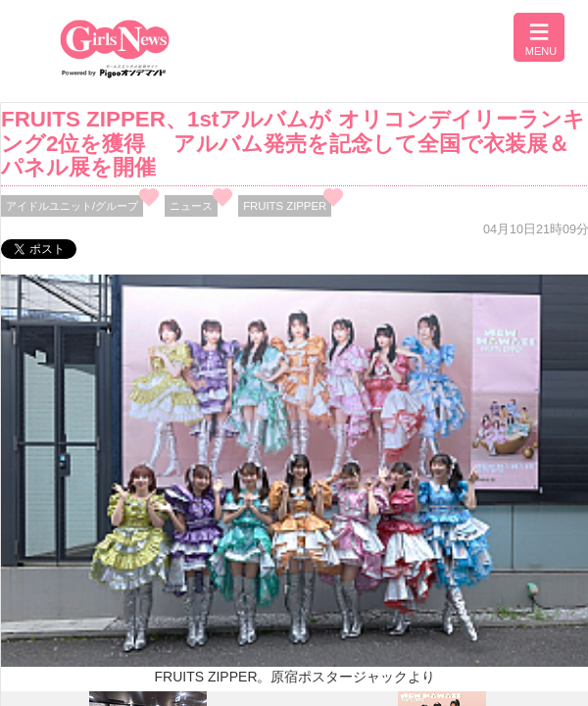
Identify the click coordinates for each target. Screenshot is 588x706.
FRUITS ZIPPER (285, 206)
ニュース (191, 206)
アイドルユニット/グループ (72, 206)
